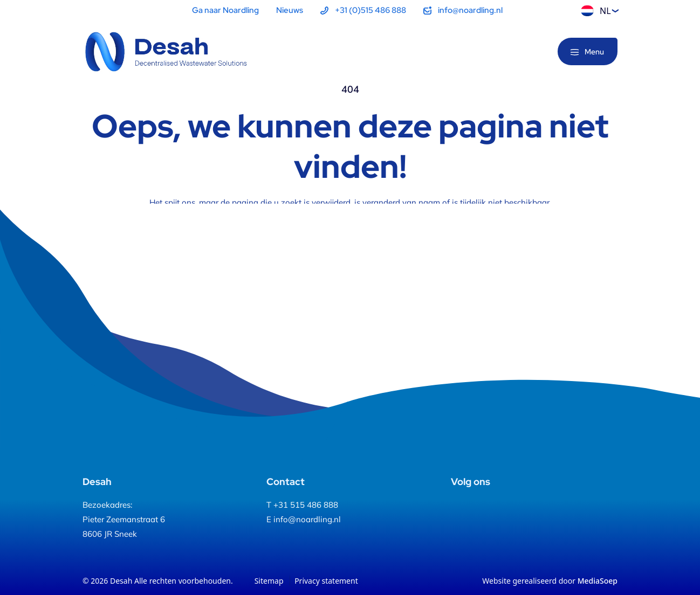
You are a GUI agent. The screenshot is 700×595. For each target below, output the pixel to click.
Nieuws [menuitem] (290, 10)
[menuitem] (363, 11)
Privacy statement (326, 581)
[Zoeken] (532, 52)
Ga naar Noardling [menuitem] (225, 10)
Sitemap (269, 581)
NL (596, 11)
